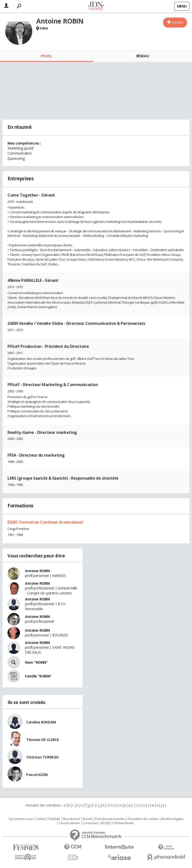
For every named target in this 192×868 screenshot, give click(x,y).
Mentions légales (172, 819)
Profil (46, 56)
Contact (41, 819)
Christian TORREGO (42, 757)
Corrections (90, 823)
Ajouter (178, 22)
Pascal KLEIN (37, 775)
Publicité (54, 819)
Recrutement (71, 819)
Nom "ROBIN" (36, 662)
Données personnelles (110, 819)
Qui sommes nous (21, 819)
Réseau (142, 56)
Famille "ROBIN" (38, 676)
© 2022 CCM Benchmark (117, 823)
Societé (87, 819)
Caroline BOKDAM (41, 722)
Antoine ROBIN (37, 571)
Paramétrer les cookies (143, 819)
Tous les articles (69, 823)
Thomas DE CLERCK (42, 740)
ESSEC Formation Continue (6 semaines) (45, 522)
